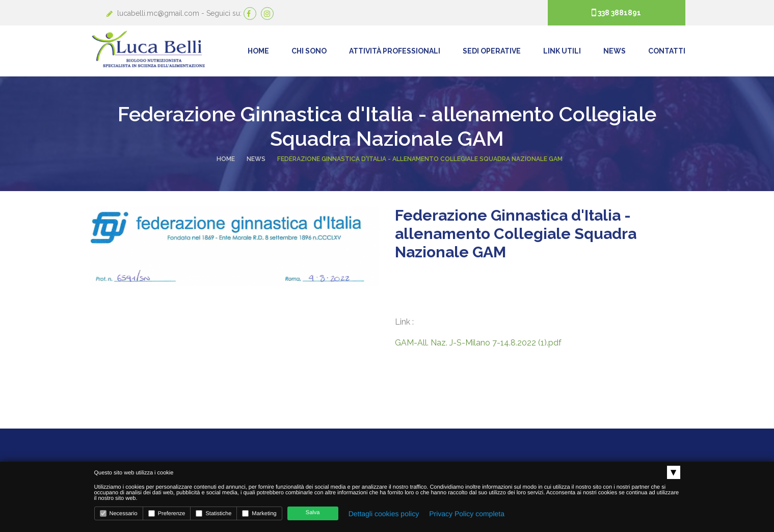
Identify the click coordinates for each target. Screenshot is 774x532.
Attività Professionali (395, 51)
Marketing (259, 513)
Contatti (667, 51)
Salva (313, 513)
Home (258, 51)
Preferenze (167, 513)
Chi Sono (309, 51)
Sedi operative (492, 51)
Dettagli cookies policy (384, 514)
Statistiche (213, 513)
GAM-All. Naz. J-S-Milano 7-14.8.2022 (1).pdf (478, 343)
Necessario (119, 513)
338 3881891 (619, 13)
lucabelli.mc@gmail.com (159, 13)
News (615, 51)
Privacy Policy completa (467, 514)
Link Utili (562, 51)
